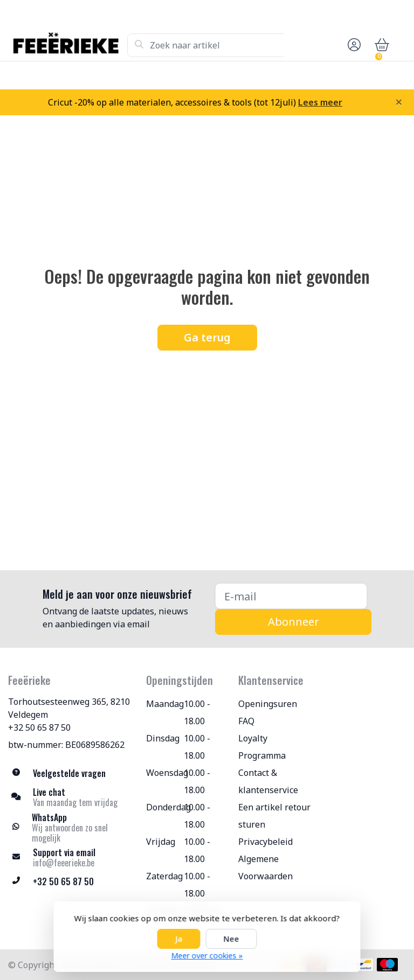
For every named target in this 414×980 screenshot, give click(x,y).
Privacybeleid (265, 842)
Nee (232, 939)
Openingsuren (268, 704)
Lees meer (320, 102)
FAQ (246, 721)
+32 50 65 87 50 (39, 727)
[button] (353, 45)
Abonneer (294, 622)
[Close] (399, 102)
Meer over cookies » (207, 955)
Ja (179, 939)
